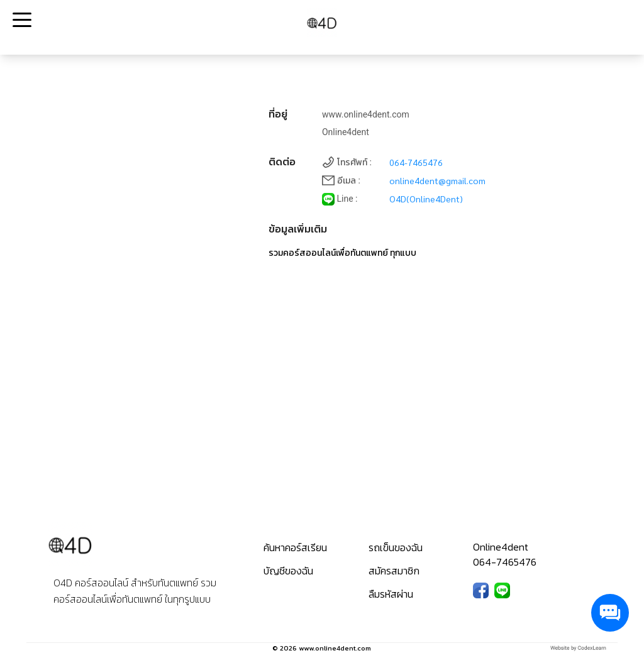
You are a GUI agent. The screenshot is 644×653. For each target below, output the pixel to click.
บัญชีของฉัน (288, 571)
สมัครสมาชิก (394, 571)
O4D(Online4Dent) (426, 199)
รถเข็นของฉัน (396, 547)
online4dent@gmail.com (437, 180)
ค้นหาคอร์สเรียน (295, 547)
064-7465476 (416, 162)
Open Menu (21, 21)
